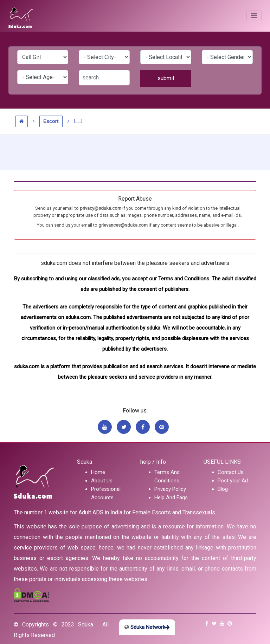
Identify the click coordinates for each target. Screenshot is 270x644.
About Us (102, 481)
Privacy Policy (170, 489)
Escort (51, 121)
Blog (223, 489)
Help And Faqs (171, 497)
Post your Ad (233, 481)
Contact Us (231, 472)
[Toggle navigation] (254, 16)
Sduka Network (147, 627)
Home (98, 472)
